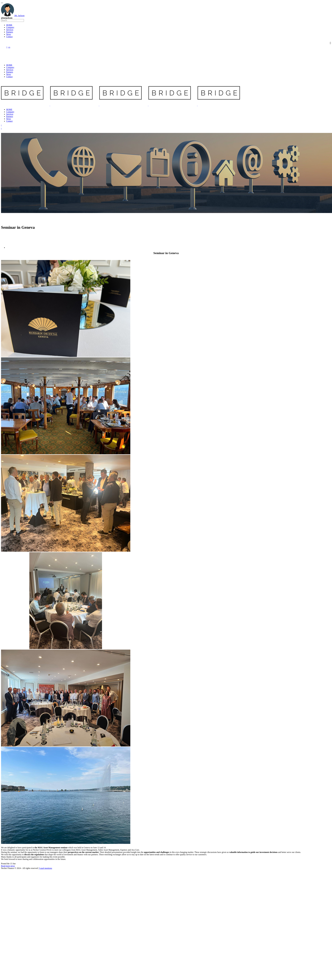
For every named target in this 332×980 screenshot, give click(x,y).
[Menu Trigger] (2, 3)
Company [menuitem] (10, 27)
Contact (9, 77)
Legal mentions (46, 868)
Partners (10, 72)
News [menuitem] (9, 34)
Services (10, 70)
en (9, 47)
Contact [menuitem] (9, 37)
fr (7, 47)
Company (10, 67)
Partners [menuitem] (10, 32)
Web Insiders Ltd (51, 939)
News (9, 74)
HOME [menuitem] (9, 25)
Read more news (8, 866)
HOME (9, 65)
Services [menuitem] (10, 30)
